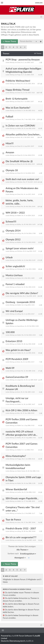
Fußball (9, 117)
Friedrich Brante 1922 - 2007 (21, 529)
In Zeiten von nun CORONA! (20, 126)
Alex (18, 413)
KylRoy (19, 224)
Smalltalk (8, 24)
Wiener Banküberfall (16, 489)
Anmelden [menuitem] (39, 3)
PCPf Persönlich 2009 (17, 359)
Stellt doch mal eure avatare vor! (22, 179)
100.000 (10, 332)
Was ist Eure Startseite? (18, 108)
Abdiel (19, 128)
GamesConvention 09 (17, 377)
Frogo (19, 75)
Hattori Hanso (21, 471)
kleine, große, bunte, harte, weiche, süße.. (19, 202)
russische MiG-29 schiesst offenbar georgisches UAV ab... (22, 433)
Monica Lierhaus (14, 275)
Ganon (19, 111)
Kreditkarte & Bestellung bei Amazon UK (20, 388)
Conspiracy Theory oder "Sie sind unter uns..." (23, 509)
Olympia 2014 (13, 231)
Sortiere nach (22, 554)
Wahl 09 (10, 368)
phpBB (14, 636)
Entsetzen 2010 (14, 341)
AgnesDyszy (21, 326)
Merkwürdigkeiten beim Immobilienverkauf (18, 467)
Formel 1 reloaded (15, 284)
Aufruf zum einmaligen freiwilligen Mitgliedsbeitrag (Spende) (23, 70)
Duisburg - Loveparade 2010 (20, 302)
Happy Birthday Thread (17, 90)
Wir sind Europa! (14, 311)
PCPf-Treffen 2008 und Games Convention (22, 421)
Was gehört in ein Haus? (18, 350)
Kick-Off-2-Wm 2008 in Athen (21, 410)
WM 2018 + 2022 (15, 213)
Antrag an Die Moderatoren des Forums (22, 190)
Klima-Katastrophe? (16, 456)
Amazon (10, 153)
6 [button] (21, 47)
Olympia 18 (12, 170)
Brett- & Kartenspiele (17, 99)
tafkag (19, 233)
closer (19, 522)
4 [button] (13, 47)
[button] (25, 47)
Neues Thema (9, 41)
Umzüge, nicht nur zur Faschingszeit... (17, 400)
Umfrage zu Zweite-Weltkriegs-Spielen (22, 322)
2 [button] (6, 47)
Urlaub (9, 258)
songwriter (20, 380)
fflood (19, 84)
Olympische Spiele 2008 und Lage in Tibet (23, 479)
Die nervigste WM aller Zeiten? (22, 293)
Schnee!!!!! (11, 222)
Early (19, 137)
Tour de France (13, 520)
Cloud (19, 62)
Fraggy (19, 459)
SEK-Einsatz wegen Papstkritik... (22, 499)
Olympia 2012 (13, 240)
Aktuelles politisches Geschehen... (23, 135)
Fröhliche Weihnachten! (18, 81)
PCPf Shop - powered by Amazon (23, 60)
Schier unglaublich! (15, 266)
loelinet (19, 513)
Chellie (19, 260)
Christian (20, 182)
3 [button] (10, 47)
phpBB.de (29, 641)
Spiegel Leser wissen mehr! (20, 248)
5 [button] (17, 47)
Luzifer (19, 492)
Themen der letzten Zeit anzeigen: (22, 549)
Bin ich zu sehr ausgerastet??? (21, 537)
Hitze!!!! (10, 144)
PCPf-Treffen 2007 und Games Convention (22, 445)
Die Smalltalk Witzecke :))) (19, 161)
